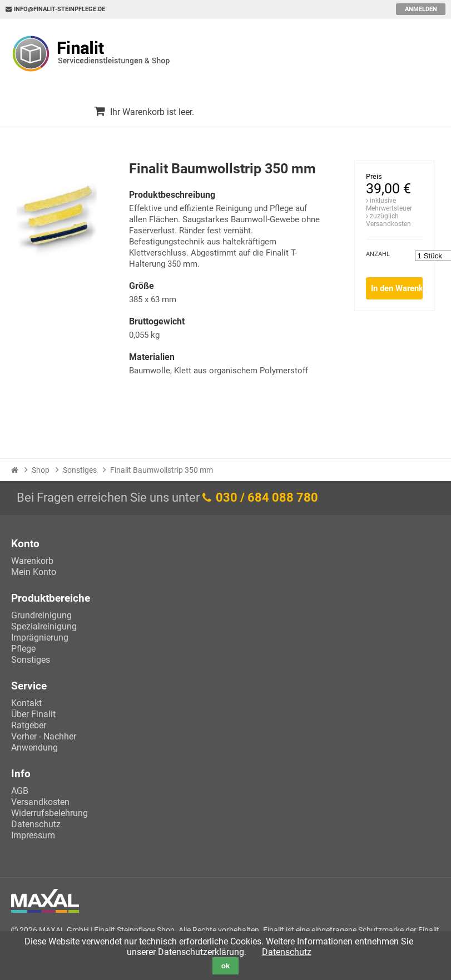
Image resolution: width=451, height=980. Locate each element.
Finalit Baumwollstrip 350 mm (162, 470)
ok (226, 966)
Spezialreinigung (44, 626)
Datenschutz (36, 824)
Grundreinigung (41, 615)
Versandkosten (40, 802)
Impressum (33, 835)
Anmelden (421, 9)
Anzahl (378, 254)
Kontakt (26, 703)
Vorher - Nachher (44, 736)
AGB (20, 791)
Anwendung (34, 747)
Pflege (23, 649)
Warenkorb (32, 561)
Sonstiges (80, 470)
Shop (41, 470)
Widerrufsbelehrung (49, 813)
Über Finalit (33, 714)
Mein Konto (34, 572)
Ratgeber (29, 725)
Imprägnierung (40, 637)
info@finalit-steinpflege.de (60, 9)
